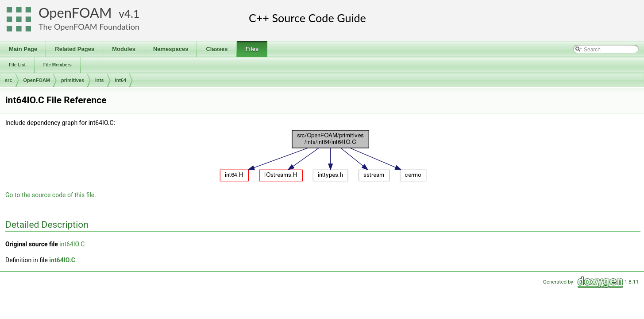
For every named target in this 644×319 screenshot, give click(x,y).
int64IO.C (72, 244)
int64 (121, 80)
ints (100, 80)
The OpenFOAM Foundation (89, 27)
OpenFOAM (75, 13)
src (9, 80)
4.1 (132, 14)
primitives (73, 80)
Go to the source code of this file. (51, 195)
